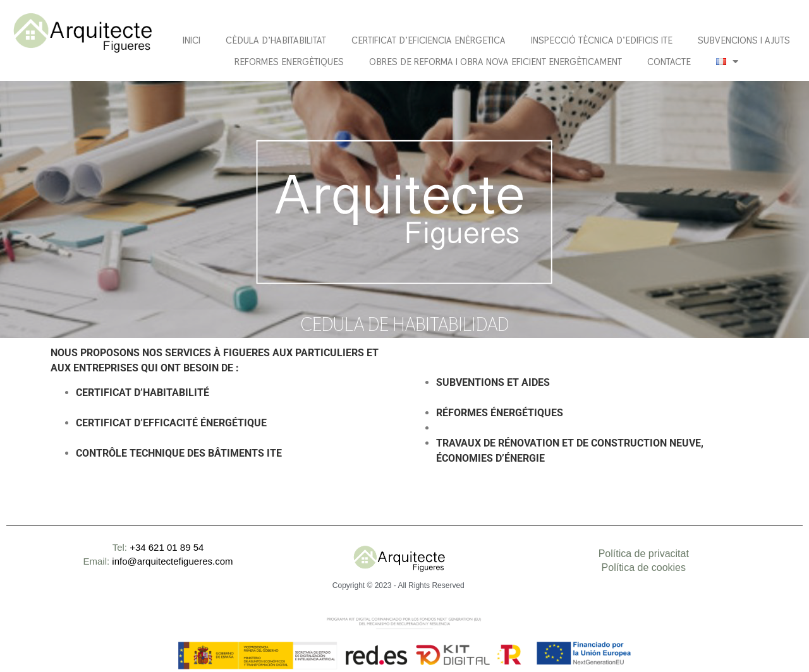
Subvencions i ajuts (744, 40)
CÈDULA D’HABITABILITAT (276, 40)
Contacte (669, 62)
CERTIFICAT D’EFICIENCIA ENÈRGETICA (429, 40)
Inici (192, 40)
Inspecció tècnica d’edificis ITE (602, 40)
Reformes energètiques (289, 62)
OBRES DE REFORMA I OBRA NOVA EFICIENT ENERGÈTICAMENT (496, 62)
